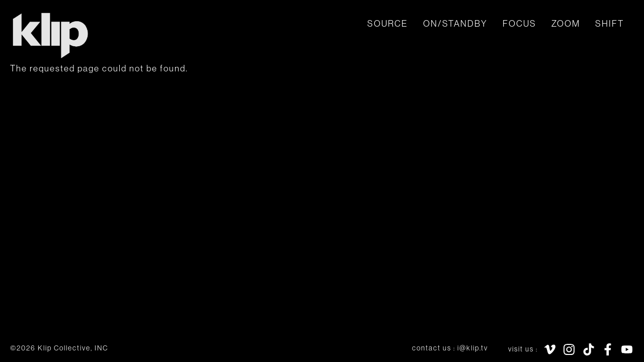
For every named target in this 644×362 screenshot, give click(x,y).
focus (519, 23)
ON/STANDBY (455, 23)
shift (610, 23)
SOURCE (388, 23)
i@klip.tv (473, 348)
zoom (566, 23)
